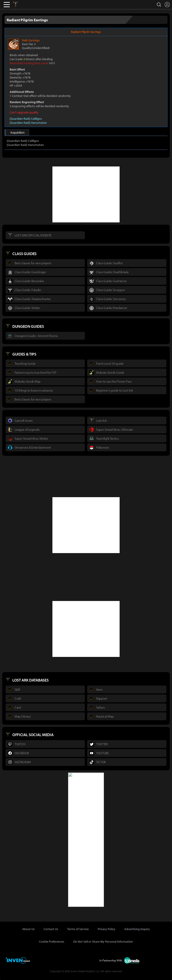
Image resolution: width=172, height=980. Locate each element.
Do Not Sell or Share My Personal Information (103, 942)
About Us (28, 929)
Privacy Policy (106, 929)
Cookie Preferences (52, 942)
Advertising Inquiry (137, 929)
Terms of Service (78, 929)
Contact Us (51, 929)
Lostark (19, 4)
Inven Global (32, 4)
